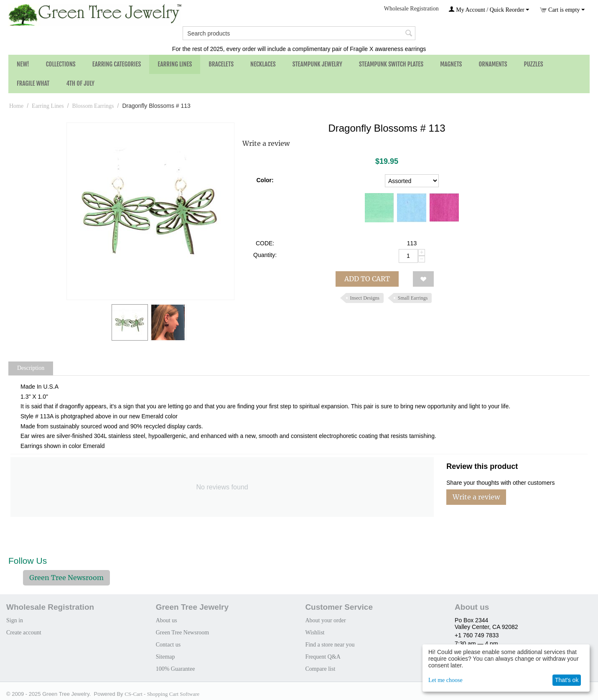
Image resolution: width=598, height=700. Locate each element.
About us (167, 620)
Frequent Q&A (323, 657)
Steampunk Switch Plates (391, 64)
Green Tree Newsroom (66, 578)
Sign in (15, 620)
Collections (61, 64)
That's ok (567, 680)
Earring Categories (117, 64)
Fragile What (33, 83)
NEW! (23, 64)
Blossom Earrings (93, 106)
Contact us (168, 645)
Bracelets (221, 64)
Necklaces (263, 64)
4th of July (80, 83)
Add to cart (367, 279)
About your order (325, 620)
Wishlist (315, 633)
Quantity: (265, 255)
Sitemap (165, 657)
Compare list (320, 669)
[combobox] (299, 33)
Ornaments (493, 64)
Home (16, 106)
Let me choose (445, 680)
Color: (265, 180)
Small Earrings (413, 298)
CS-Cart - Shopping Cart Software (162, 694)
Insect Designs (365, 298)
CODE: (265, 243)
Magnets (451, 64)
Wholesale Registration (411, 9)
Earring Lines (175, 64)
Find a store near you (330, 645)
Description (31, 368)
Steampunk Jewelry (317, 64)
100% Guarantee (176, 669)
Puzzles (534, 64)
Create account (24, 633)
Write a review (266, 143)
